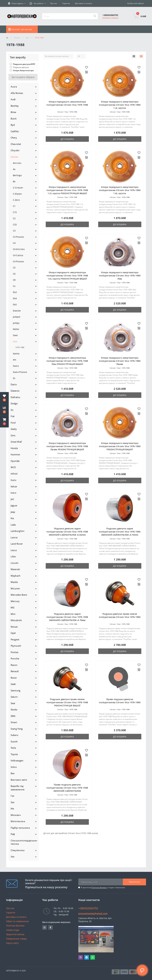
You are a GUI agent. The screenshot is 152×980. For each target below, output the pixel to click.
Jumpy (16, 323)
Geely (14, 429)
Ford (13, 423)
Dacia (14, 384)
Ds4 (15, 298)
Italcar (14, 486)
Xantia (16, 354)
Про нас (54, 3)
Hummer (15, 454)
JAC (12, 499)
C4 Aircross (19, 249)
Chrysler (15, 150)
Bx (14, 181)
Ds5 (15, 304)
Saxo (15, 335)
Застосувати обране (23, 77)
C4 (14, 243)
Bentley (15, 106)
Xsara (16, 366)
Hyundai (15, 461)
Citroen (17, 38)
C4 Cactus (18, 255)
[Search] (95, 16)
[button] (4, 422)
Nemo (16, 329)
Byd (13, 125)
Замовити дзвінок (110, 18)
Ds (12, 410)
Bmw (13, 112)
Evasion (17, 311)
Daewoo (15, 391)
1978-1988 (20, 347)
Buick (14, 119)
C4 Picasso (18, 261)
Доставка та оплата (84, 3)
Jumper (17, 317)
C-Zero (16, 200)
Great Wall (16, 442)
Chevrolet (16, 144)
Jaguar (14, 505)
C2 (14, 218)
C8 (14, 280)
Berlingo (17, 175)
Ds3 (15, 292)
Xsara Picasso (20, 372)
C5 (14, 268)
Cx (14, 286)
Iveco (14, 493)
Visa (27, 38)
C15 (15, 212)
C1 (14, 206)
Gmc (13, 435)
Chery (14, 138)
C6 (14, 274)
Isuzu (14, 480)
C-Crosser (18, 188)
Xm (15, 360)
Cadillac (15, 131)
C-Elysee (17, 194)
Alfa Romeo (17, 93)
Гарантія (66, 3)
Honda (14, 448)
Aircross (17, 163)
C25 (15, 225)
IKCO (13, 467)
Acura (14, 87)
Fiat (13, 416)
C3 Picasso (18, 237)
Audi (13, 99)
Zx (14, 378)
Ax (14, 169)
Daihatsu (15, 397)
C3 (14, 231)
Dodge (14, 403)
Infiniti (14, 474)
